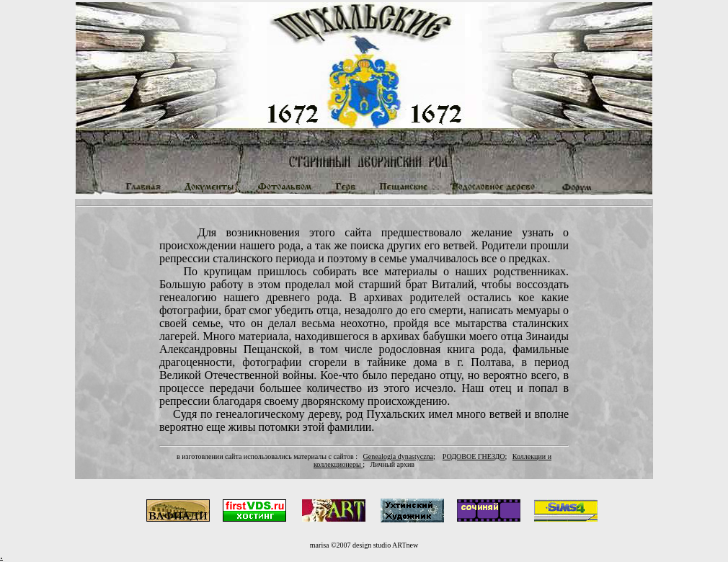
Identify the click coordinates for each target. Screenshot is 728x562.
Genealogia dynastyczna (398, 456)
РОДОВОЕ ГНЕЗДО (474, 456)
